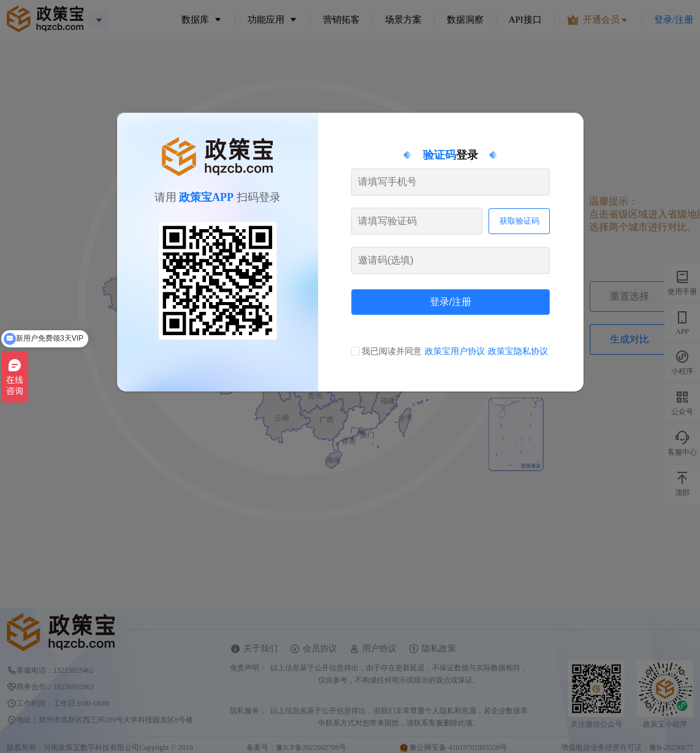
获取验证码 (519, 221)
